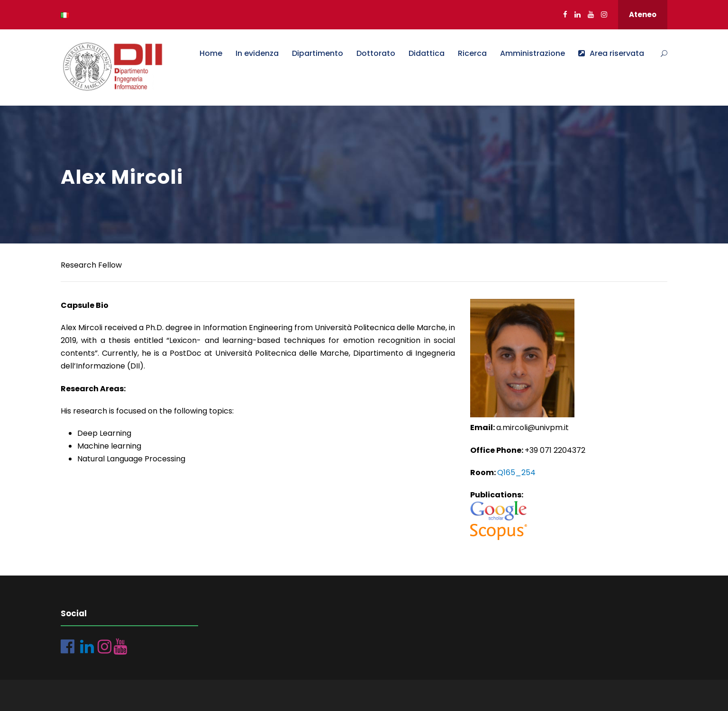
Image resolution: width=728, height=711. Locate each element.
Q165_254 (516, 472)
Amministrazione (532, 53)
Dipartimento (318, 53)
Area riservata (611, 53)
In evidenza (257, 53)
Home (211, 53)
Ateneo (643, 14)
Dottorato (376, 53)
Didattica (427, 53)
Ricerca (472, 53)
